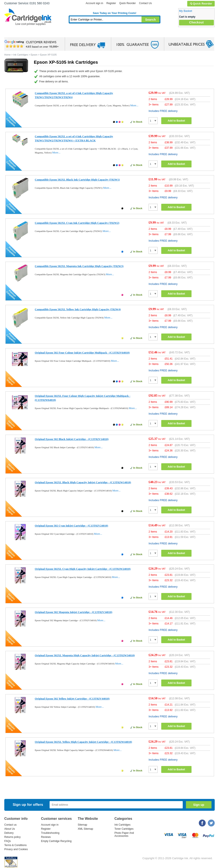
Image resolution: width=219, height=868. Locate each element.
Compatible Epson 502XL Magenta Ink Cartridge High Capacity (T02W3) (79, 266)
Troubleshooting (50, 833)
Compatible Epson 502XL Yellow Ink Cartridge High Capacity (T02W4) (78, 309)
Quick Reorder (201, 4)
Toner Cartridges (70, 33)
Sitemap (82, 825)
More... (134, 105)
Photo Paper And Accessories (124, 834)
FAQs (8, 841)
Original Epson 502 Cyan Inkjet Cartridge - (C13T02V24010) (71, 526)
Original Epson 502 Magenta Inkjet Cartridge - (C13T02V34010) (74, 612)
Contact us (10, 825)
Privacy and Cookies (16, 849)
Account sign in (94, 3)
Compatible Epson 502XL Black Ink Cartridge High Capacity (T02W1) (77, 180)
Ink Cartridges (37, 33)
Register (111, 3)
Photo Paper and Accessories (116, 33)
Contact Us (145, 3)
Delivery (9, 833)
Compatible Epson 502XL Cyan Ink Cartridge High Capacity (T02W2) (77, 223)
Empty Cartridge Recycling (56, 841)
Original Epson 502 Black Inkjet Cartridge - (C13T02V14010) (72, 439)
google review (32, 44)
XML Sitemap (85, 829)
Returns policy (12, 837)
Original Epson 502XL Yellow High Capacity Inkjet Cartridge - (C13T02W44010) (83, 742)
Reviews (46, 837)
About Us (10, 829)
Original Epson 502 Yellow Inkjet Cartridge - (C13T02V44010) (72, 699)
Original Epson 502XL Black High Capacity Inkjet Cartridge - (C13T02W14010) (83, 482)
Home (13, 33)
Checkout (196, 22)
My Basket (186, 11)
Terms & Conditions (15, 845)
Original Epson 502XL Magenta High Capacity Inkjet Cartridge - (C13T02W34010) (85, 655)
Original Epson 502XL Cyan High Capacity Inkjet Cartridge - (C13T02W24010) (83, 569)
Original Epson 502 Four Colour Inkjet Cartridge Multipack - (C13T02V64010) (82, 353)
